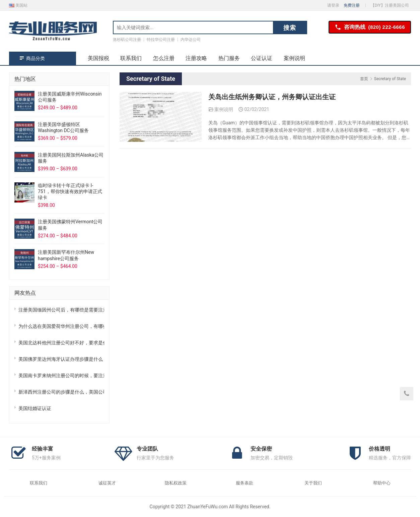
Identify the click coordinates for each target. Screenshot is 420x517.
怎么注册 (164, 58)
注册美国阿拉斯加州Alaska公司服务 (71, 158)
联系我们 (131, 58)
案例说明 (294, 58)
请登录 (333, 5)
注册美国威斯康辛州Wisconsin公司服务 (70, 97)
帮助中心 (382, 483)
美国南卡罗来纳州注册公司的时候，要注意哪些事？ (61, 376)
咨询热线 (370, 27)
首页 (364, 79)
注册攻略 (196, 58)
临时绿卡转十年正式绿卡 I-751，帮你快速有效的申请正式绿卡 (70, 191)
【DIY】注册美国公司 (390, 5)
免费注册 (352, 5)
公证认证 (262, 58)
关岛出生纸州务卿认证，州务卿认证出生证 (272, 97)
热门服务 (229, 58)
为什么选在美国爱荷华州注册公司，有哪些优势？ (61, 326)
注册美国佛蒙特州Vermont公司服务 (70, 225)
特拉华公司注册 (161, 40)
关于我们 (313, 483)
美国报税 (98, 58)
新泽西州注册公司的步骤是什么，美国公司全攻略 (61, 392)
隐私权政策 (176, 483)
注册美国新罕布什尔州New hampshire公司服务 (66, 255)
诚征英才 (107, 483)
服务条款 (244, 483)
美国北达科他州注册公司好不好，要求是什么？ (61, 343)
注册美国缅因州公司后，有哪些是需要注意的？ (61, 310)
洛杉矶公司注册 (127, 40)
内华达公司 (191, 40)
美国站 (18, 5)
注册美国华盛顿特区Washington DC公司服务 (63, 127)
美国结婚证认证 (35, 408)
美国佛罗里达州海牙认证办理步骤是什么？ (61, 359)
